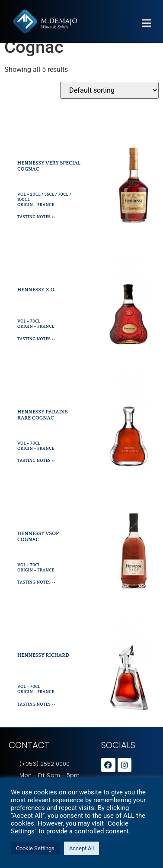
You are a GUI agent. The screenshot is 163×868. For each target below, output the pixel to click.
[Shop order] (109, 100)
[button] (146, 29)
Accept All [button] (81, 848)
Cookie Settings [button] (35, 848)
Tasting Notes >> (36, 227)
